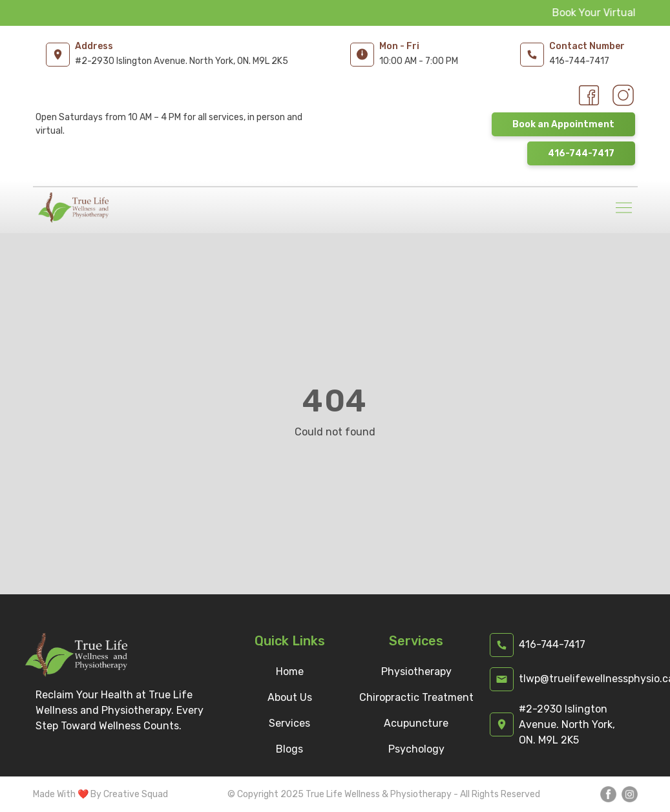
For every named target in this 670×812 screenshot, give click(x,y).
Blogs (289, 749)
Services (289, 723)
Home (290, 671)
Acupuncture (416, 723)
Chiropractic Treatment (416, 697)
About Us (290, 697)
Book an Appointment (563, 124)
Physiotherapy (416, 671)
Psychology (416, 749)
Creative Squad (136, 794)
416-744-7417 (581, 153)
